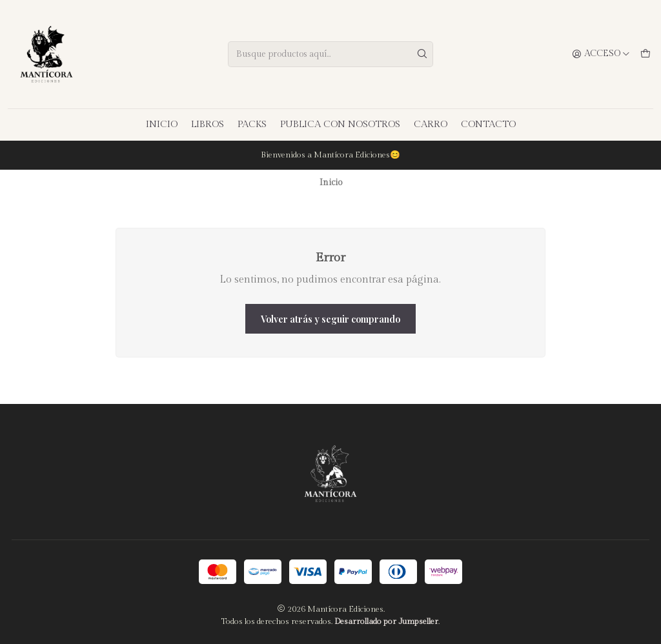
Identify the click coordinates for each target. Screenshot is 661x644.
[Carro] (646, 54)
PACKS (252, 124)
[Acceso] (601, 54)
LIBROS (208, 124)
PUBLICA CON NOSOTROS (340, 124)
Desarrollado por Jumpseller (386, 622)
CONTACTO (488, 124)
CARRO (431, 124)
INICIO (162, 124)
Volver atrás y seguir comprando (330, 319)
